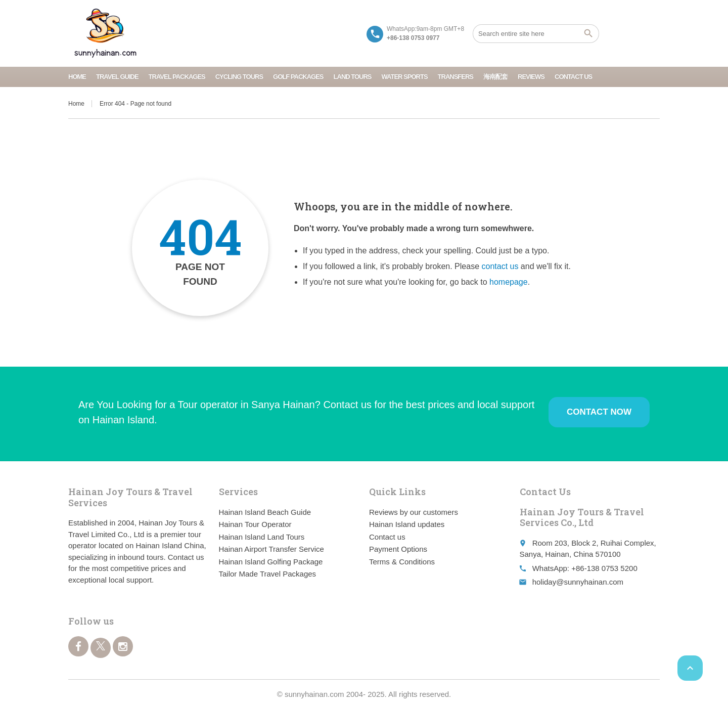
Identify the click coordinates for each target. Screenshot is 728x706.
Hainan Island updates (407, 524)
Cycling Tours (239, 77)
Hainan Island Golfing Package (271, 562)
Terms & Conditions (402, 562)
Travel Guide (117, 77)
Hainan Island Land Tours (262, 537)
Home (77, 77)
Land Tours (353, 77)
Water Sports (405, 77)
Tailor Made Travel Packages (268, 574)
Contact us (573, 77)
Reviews (531, 77)
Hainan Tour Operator (255, 524)
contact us (500, 266)
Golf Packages (298, 77)
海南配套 (495, 77)
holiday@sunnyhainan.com (578, 582)
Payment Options (398, 549)
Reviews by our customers (414, 512)
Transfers (456, 77)
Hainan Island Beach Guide (265, 512)
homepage (509, 282)
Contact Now (599, 412)
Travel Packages (177, 77)
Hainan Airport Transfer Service (271, 549)
